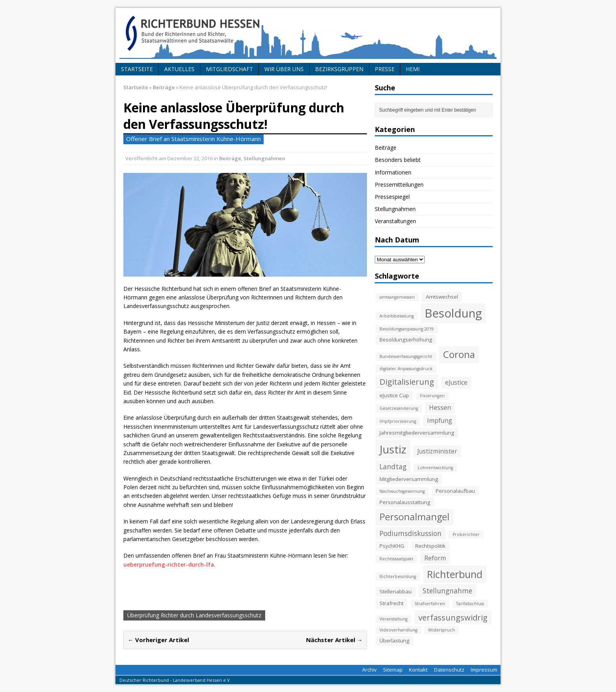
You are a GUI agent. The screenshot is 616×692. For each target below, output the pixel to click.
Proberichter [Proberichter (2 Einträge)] (466, 534)
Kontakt (418, 670)
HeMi (413, 69)
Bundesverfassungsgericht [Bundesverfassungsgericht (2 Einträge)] (406, 356)
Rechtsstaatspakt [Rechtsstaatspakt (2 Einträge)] (396, 559)
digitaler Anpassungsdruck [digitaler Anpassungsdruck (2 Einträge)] (406, 369)
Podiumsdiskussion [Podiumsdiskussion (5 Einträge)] (411, 533)
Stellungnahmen (264, 158)
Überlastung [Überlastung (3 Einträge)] (394, 641)
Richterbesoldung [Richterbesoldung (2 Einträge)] (398, 576)
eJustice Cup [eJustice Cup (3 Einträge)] (394, 395)
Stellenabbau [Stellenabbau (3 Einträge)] (396, 591)
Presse (385, 69)
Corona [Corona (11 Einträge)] (459, 354)
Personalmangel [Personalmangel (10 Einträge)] (414, 517)
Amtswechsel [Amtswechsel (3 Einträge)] (442, 297)
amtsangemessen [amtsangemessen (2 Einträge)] (397, 297)
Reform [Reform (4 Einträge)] (435, 558)
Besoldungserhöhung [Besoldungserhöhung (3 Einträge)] (406, 340)
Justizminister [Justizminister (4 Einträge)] (437, 451)
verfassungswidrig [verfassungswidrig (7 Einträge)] (453, 617)
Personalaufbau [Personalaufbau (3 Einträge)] (455, 491)
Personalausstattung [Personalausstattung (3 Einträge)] (405, 502)
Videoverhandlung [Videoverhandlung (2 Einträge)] (398, 630)
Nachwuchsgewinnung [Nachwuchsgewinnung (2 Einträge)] (402, 491)
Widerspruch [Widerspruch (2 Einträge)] (442, 630)
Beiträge (230, 158)
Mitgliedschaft (229, 69)
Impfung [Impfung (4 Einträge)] (440, 420)
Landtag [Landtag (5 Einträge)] (393, 466)
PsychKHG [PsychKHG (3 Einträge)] (392, 546)
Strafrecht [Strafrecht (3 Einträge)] (391, 603)
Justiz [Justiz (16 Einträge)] (393, 449)
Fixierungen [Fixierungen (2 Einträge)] (432, 396)
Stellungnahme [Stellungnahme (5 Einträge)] (447, 591)
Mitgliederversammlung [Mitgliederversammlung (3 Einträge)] (409, 479)
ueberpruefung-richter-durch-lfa (169, 564)
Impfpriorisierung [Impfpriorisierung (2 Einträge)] (398, 421)
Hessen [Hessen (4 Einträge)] (440, 407)
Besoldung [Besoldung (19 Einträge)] (453, 313)
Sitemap (393, 670)
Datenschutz (449, 670)
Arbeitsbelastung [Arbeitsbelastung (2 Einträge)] (397, 316)
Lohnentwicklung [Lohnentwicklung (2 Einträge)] (435, 468)
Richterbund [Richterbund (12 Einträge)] (455, 574)
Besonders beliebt (398, 160)
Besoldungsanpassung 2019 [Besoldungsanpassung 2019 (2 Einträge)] (407, 329)
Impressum (484, 670)
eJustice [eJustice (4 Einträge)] (456, 382)
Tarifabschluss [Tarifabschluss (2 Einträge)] (470, 604)
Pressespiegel (392, 197)
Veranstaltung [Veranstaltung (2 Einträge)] (393, 619)
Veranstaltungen (395, 221)
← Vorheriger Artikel (158, 640)
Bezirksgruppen (339, 69)
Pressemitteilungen (399, 184)
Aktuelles (179, 69)
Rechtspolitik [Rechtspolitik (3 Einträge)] (430, 546)
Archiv (369, 670)
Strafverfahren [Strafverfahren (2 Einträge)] (430, 604)
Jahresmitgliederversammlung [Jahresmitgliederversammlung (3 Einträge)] (417, 433)
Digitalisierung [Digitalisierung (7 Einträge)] (407, 382)
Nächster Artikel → (334, 640)
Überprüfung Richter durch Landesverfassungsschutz (194, 615)
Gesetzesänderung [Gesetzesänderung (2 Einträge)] (399, 408)
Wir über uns (284, 69)
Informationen (393, 172)
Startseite (137, 69)
